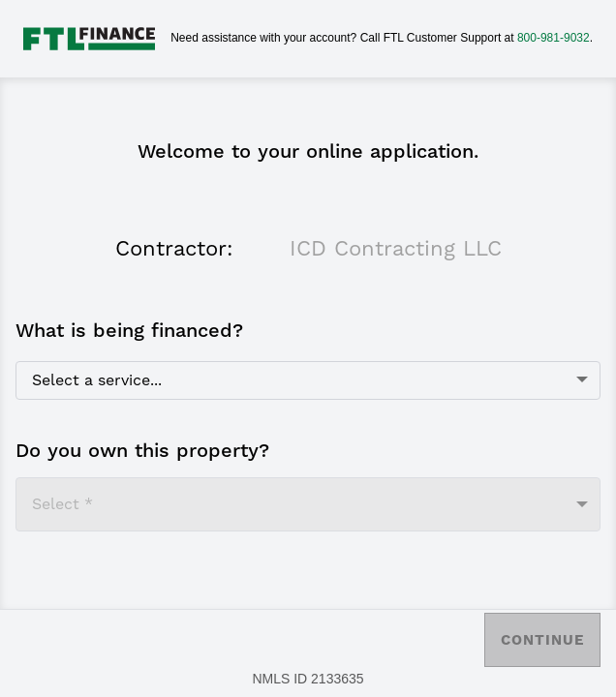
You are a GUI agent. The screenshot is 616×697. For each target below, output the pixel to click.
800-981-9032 (554, 38)
